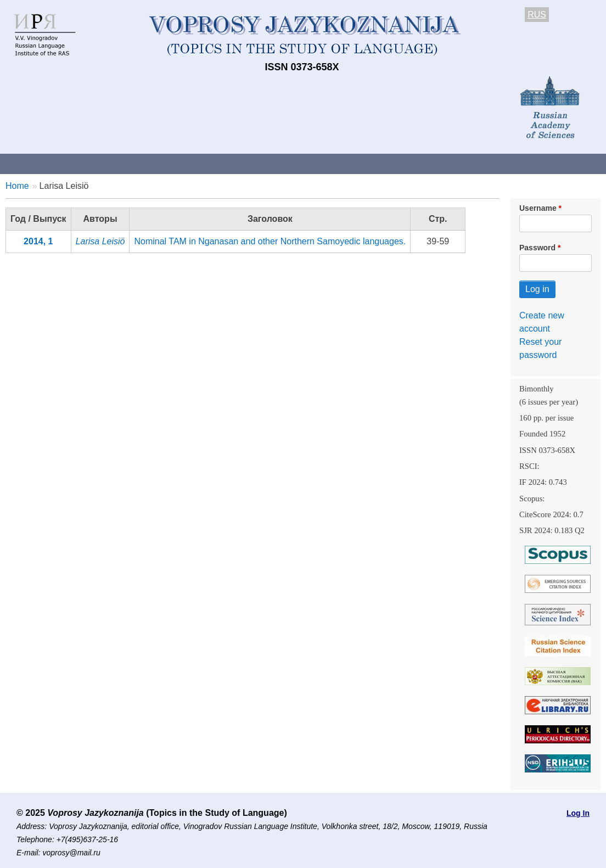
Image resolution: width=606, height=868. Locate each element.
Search (581, 163)
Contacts (119, 163)
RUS (537, 15)
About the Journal (45, 163)
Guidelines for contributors (210, 163)
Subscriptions (439, 163)
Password (537, 248)
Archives (374, 163)
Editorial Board (516, 163)
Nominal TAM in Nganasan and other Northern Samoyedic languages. (270, 241)
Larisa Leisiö (100, 241)
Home (17, 186)
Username (538, 208)
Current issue (309, 163)
